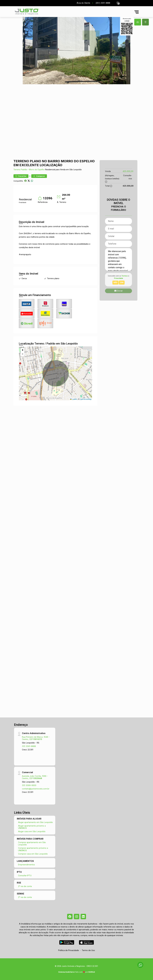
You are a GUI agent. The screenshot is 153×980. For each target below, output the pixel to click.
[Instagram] (77, 917)
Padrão (24, 170)
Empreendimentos (26, 865)
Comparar (39, 176)
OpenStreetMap (86, 399)
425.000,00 (128, 171)
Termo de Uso (88, 950)
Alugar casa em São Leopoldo (32, 831)
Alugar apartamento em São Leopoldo (35, 822)
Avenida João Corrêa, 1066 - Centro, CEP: (35, 777)
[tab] (138, 22)
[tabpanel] (76, 51)
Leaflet (73, 399)
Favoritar (21, 176)
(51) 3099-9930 (29, 785)
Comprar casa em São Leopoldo (33, 854)
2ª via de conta (25, 886)
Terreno (17, 170)
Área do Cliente (83, 3)
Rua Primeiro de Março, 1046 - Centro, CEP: (36, 738)
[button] (118, 3)
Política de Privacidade (69, 950)
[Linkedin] (83, 917)
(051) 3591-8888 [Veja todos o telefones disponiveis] (103, 3)
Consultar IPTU (25, 875)
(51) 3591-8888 (29, 746)
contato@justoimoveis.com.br (36, 789)
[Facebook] (70, 917)
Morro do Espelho (37, 170)
